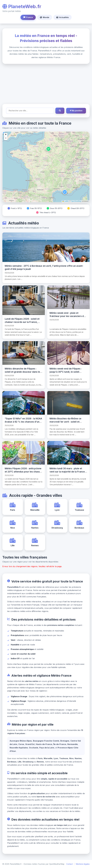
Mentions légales (83, 864)
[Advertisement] (46, 84)
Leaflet (65, 201)
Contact (70, 864)
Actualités (63, 17)
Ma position (76, 111)
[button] (48, 149)
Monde (45, 17)
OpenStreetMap (76, 201)
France (28, 17)
